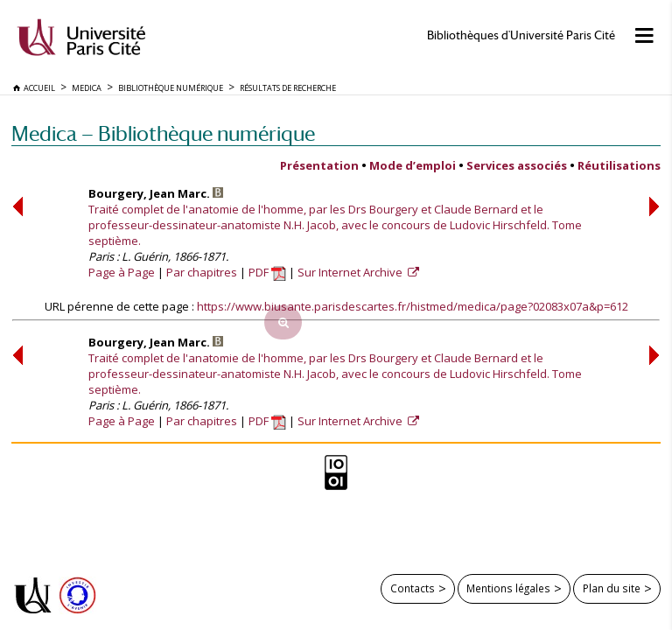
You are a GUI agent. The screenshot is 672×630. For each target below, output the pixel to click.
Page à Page (122, 272)
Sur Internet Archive (351, 272)
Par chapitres (202, 272)
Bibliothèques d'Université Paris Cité (521, 35)
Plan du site (612, 588)
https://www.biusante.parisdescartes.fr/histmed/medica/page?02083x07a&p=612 (413, 306)
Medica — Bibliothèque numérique (163, 133)
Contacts (413, 588)
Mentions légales (508, 588)
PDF (267, 272)
